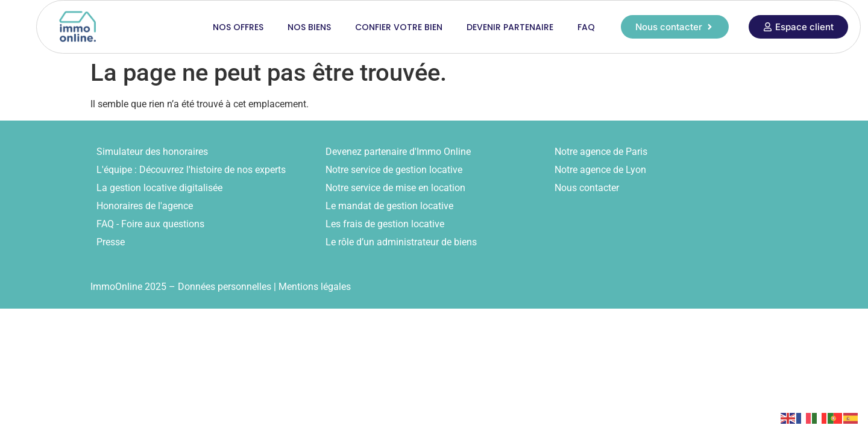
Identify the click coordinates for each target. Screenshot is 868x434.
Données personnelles (225, 287)
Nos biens (309, 27)
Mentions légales (315, 287)
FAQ (586, 27)
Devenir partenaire (510, 27)
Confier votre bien (399, 27)
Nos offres (238, 27)
